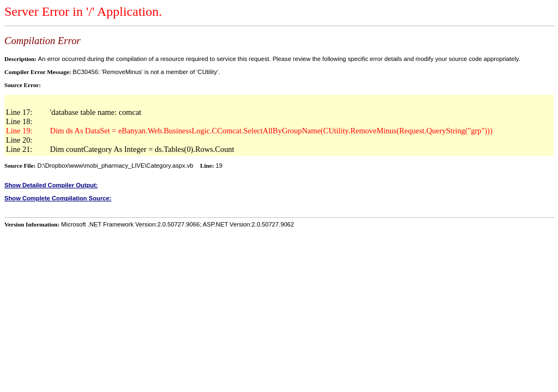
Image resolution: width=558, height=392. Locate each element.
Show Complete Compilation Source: (58, 198)
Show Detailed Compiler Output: (51, 185)
